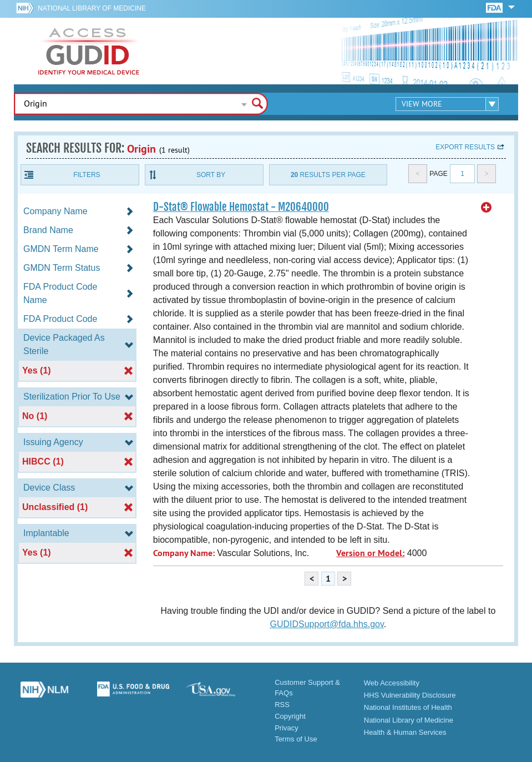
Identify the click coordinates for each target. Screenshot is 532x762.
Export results (465, 147)
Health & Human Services (405, 732)
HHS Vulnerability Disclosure (410, 695)
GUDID (89, 51)
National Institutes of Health (408, 707)
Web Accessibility (392, 683)
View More (422, 104)
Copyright (290, 716)
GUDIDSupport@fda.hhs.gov (326, 624)
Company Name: (184, 553)
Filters (87, 175)
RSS (282, 705)
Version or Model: (370, 553)
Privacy (287, 728)
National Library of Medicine (92, 8)
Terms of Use (296, 739)
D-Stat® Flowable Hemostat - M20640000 (241, 207)
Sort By (211, 175)
